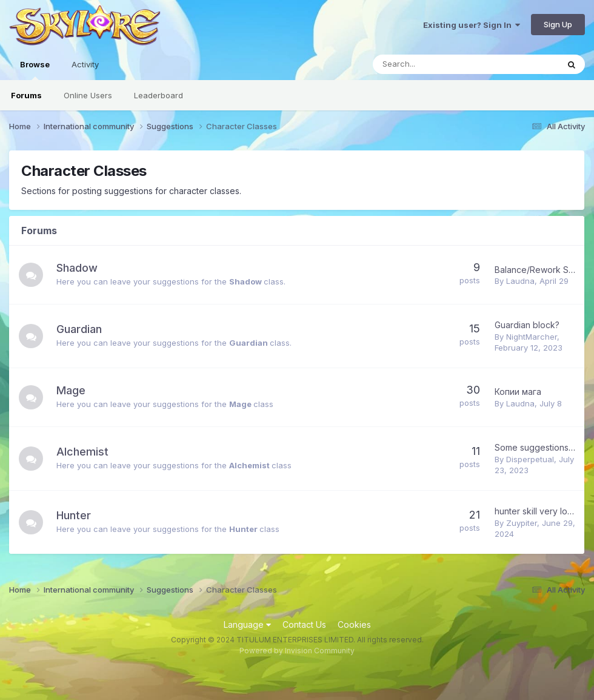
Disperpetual (530, 459)
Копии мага (518, 392)
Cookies (354, 624)
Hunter (74, 515)
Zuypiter (522, 523)
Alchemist (82, 452)
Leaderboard (159, 95)
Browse (35, 70)
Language (247, 624)
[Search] (434, 64)
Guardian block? (527, 325)
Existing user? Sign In (472, 25)
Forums (26, 95)
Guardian (79, 329)
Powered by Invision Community (297, 651)
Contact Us (304, 624)
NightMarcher (532, 337)
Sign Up (558, 24)
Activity (85, 64)
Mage (71, 390)
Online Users (88, 95)
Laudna (520, 281)
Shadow (77, 268)
